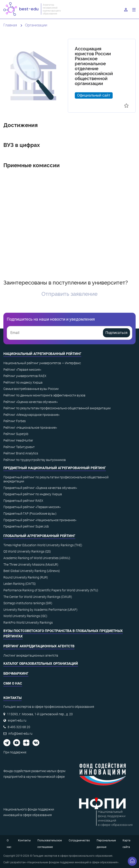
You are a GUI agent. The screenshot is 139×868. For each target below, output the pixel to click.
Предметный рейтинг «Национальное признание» (40, 520)
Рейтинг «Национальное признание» (30, 428)
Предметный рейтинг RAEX (23, 501)
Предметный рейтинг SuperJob (26, 526)
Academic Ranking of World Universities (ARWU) (37, 558)
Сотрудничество (79, 840)
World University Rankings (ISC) (25, 616)
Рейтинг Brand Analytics (21, 453)
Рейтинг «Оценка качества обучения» (31, 402)
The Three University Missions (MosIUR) (31, 565)
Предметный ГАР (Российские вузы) (30, 514)
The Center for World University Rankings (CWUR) (38, 597)
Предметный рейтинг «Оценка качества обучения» (40, 488)
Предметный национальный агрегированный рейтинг (55, 468)
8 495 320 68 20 (19, 727)
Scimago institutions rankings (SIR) (28, 603)
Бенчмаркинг (16, 674)
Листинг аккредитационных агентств (31, 655)
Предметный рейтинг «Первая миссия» (32, 507)
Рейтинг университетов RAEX (25, 376)
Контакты (24, 840)
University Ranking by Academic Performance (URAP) (40, 610)
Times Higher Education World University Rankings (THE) (43, 545)
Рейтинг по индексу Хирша (23, 382)
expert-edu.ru (17, 720)
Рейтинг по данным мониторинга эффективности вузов (44, 395)
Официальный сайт (94, 95)
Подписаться (116, 333)
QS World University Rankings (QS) (27, 551)
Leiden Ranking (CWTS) (20, 584)
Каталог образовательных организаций (41, 664)
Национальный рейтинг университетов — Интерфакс (42, 363)
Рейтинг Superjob (16, 434)
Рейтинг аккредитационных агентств (39, 646)
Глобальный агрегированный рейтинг (39, 536)
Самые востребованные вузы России (31, 389)
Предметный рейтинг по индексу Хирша (33, 494)
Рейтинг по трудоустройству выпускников (35, 460)
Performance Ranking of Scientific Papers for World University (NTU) (51, 590)
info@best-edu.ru (20, 734)
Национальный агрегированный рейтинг (42, 354)
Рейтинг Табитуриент (19, 447)
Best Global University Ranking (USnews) (32, 571)
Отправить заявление (69, 293)
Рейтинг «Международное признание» (31, 415)
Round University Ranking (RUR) (26, 577)
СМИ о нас (13, 683)
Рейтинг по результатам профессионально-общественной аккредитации (57, 408)
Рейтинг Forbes (15, 421)
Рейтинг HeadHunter (18, 440)
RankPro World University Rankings (28, 623)
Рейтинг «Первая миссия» (22, 370)
